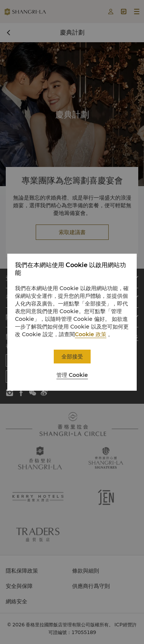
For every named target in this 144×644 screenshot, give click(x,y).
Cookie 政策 (91, 334)
